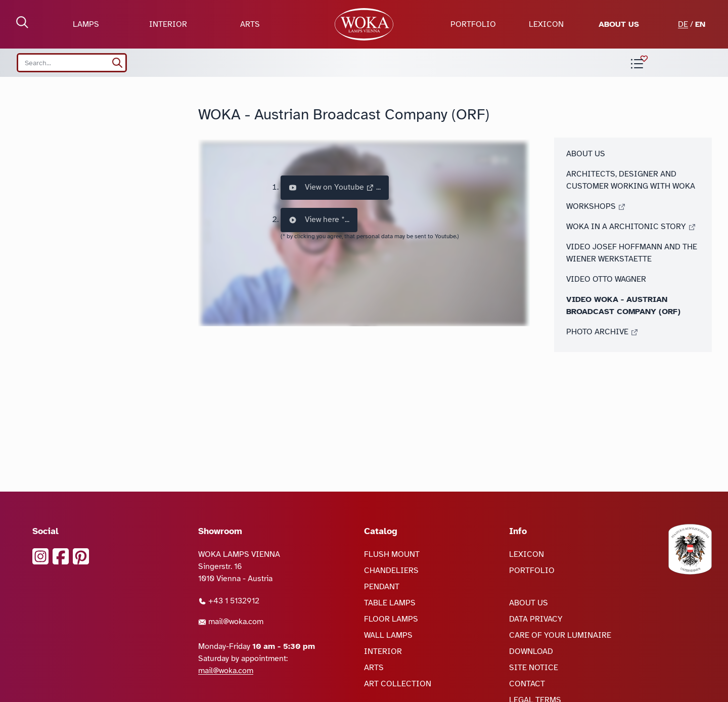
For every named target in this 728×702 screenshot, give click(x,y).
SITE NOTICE (534, 668)
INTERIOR (168, 24)
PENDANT (382, 587)
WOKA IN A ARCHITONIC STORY (631, 227)
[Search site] (72, 63)
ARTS (250, 24)
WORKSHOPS (596, 206)
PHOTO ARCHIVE (602, 332)
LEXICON (546, 24)
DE (683, 24)
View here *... (319, 220)
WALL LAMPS (388, 635)
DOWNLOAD (531, 651)
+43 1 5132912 (229, 601)
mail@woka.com (231, 622)
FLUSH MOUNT (392, 554)
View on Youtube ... (335, 188)
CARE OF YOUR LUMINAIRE (560, 635)
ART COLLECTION (398, 684)
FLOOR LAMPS (391, 619)
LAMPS (86, 24)
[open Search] (22, 22)
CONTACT (527, 684)
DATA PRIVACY (536, 619)
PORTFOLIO (473, 24)
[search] (117, 63)
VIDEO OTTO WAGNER (606, 279)
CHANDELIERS (391, 571)
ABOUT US (619, 24)
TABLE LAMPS (390, 603)
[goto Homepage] (364, 24)
